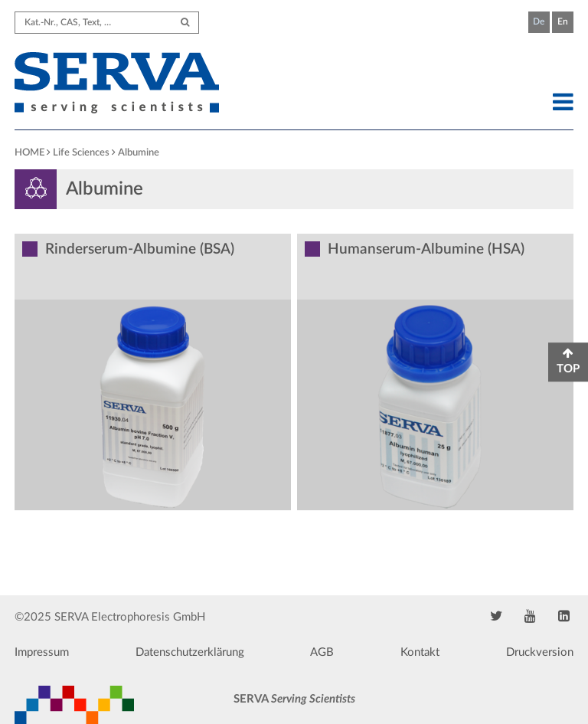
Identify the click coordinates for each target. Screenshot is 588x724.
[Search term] (107, 23)
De (539, 21)
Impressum (42, 652)
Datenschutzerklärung (190, 652)
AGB (322, 652)
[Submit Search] (185, 23)
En (563, 21)
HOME (29, 153)
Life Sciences (81, 153)
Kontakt (420, 652)
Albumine (139, 153)
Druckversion (540, 652)
